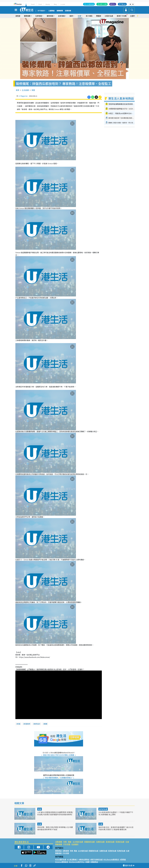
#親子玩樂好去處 (96, 859)
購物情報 (50, 16)
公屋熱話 (51, 11)
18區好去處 (109, 16)
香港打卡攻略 (122, 16)
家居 (33, 90)
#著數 (87, 862)
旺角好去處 (120, 842)
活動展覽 (59, 842)
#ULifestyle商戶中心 (77, 862)
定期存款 (68, 11)
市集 (65, 842)
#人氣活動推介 (72, 859)
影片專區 (89, 16)
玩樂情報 (39, 16)
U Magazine (23, 96)
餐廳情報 (59, 844)
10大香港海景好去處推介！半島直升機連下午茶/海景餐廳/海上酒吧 (116, 813)
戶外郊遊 (67, 844)
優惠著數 (27, 16)
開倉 (70, 842)
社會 (79, 16)
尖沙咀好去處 (78, 842)
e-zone (63, 4)
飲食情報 (61, 16)
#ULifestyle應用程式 (111, 859)
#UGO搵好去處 (61, 859)
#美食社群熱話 (84, 859)
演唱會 (18, 16)
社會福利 (75, 844)
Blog (55, 4)
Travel (33, 4)
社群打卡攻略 (103, 4)
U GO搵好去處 (90, 4)
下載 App (123, 4)
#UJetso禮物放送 (62, 862)
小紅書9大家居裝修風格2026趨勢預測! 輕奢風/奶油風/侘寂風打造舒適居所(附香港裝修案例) (55, 813)
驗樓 (46, 724)
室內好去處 (103, 809)
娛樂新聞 (60, 11)
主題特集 (133, 16)
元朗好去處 (100, 842)
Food (40, 4)
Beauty (48, 4)
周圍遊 (99, 16)
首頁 (18, 90)
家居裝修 (27, 724)
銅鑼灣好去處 (89, 842)
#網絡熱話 (94, 862)
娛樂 (71, 16)
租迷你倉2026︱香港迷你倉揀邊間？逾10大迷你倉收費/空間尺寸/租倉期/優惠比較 (116, 828)
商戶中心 (113, 4)
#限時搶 (123, 859)
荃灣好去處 (110, 842)
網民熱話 (58, 851)
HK (26, 4)
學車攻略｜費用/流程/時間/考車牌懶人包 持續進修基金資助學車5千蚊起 (55, 828)
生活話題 (25, 90)
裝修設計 (37, 724)
